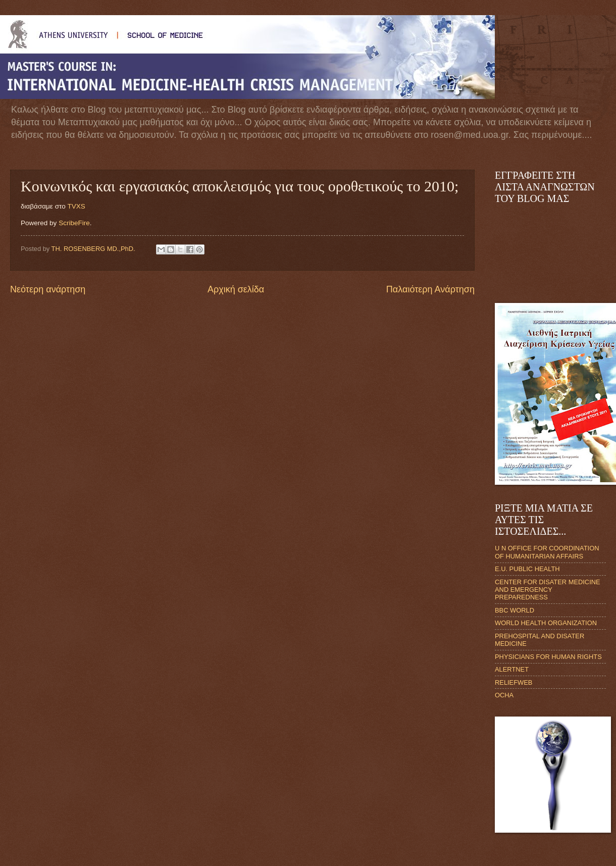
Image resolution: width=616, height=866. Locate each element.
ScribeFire (74, 223)
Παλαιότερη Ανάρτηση (430, 289)
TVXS (76, 206)
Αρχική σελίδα (236, 289)
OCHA (504, 695)
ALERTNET (512, 669)
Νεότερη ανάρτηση (48, 289)
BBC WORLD (515, 610)
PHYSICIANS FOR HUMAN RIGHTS (548, 657)
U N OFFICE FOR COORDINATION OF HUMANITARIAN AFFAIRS (547, 552)
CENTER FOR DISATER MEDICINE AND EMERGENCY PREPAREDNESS (548, 590)
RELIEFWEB (514, 682)
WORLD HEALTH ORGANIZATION (546, 623)
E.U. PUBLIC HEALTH (527, 569)
